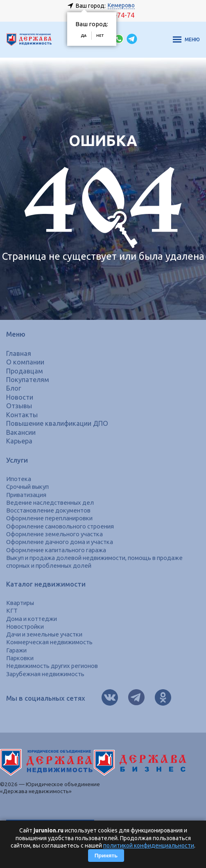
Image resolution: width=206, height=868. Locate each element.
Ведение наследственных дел (50, 503)
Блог (14, 388)
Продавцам (25, 371)
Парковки (20, 658)
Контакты (22, 415)
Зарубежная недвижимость (45, 674)
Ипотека (19, 479)
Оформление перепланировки (49, 518)
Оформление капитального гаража (56, 550)
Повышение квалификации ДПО (57, 423)
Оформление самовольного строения (60, 526)
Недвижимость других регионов (52, 666)
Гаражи (16, 650)
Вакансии (21, 432)
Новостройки (25, 626)
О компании (25, 362)
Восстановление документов (48, 510)
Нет (100, 36)
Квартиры (20, 603)
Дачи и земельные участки (44, 634)
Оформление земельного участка (54, 534)
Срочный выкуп (27, 487)
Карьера (19, 441)
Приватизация (26, 495)
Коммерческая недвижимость (49, 642)
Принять (106, 856)
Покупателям (28, 380)
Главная (19, 353)
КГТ (12, 611)
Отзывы (19, 406)
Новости (20, 397)
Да (84, 36)
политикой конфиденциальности (149, 846)
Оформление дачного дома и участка (60, 542)
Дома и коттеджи (32, 619)
